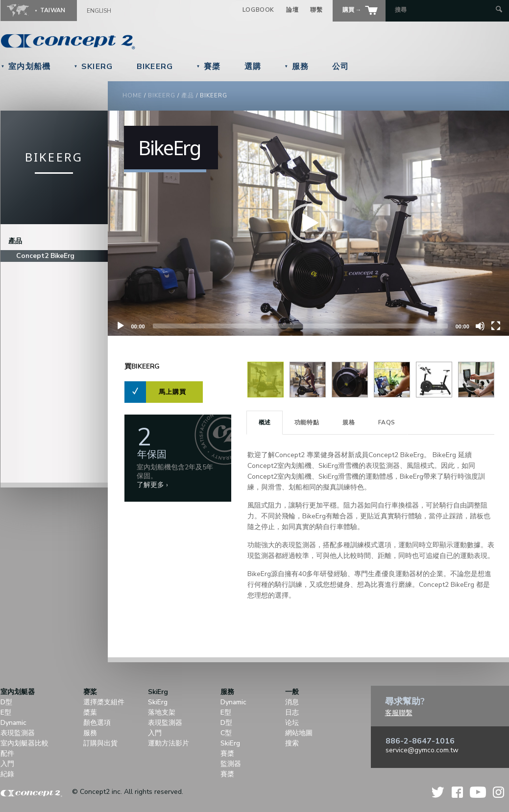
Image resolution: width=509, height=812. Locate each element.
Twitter (438, 792)
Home (132, 95)
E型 (6, 712)
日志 (292, 712)
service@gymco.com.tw (422, 750)
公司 (341, 67)
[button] (308, 223)
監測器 (231, 764)
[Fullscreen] (496, 326)
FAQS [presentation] (387, 422)
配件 (7, 754)
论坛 (292, 723)
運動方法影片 (169, 743)
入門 (7, 764)
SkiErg (93, 67)
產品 (188, 95)
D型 (6, 702)
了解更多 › (152, 485)
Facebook (457, 792)
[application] (308, 223)
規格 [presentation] (349, 422)
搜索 (292, 743)
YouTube (478, 792)
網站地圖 (299, 733)
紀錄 (7, 774)
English (99, 11)
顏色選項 (97, 723)
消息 (292, 702)
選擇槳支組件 (104, 702)
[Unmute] (480, 326)
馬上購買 (172, 392)
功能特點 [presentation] (307, 422)
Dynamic (13, 723)
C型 (226, 733)
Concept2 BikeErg (45, 256)
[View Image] (266, 395)
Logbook (258, 10)
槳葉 (90, 712)
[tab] (265, 423)
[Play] (121, 326)
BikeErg (155, 67)
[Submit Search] (499, 10)
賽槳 (209, 67)
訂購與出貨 (100, 743)
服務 (296, 67)
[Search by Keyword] (444, 10)
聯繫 (316, 10)
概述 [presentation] (265, 422)
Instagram (498, 792)
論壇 (292, 10)
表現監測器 (18, 733)
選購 (253, 67)
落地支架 (162, 712)
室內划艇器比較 (24, 743)
